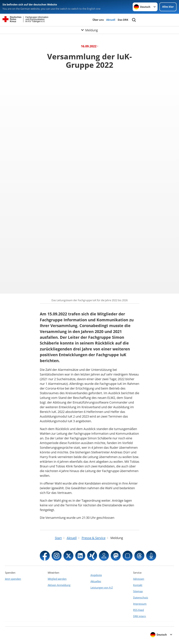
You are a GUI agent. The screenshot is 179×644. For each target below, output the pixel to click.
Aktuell (111, 20)
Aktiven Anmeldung (59, 585)
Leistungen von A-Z (102, 588)
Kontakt (138, 585)
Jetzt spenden (13, 579)
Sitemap (138, 591)
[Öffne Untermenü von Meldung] (89, 30)
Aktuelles (96, 581)
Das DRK (123, 20)
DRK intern (139, 616)
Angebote (96, 575)
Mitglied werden (57, 579)
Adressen (139, 579)
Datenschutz (141, 598)
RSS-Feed (138, 610)
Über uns (98, 20)
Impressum (140, 604)
